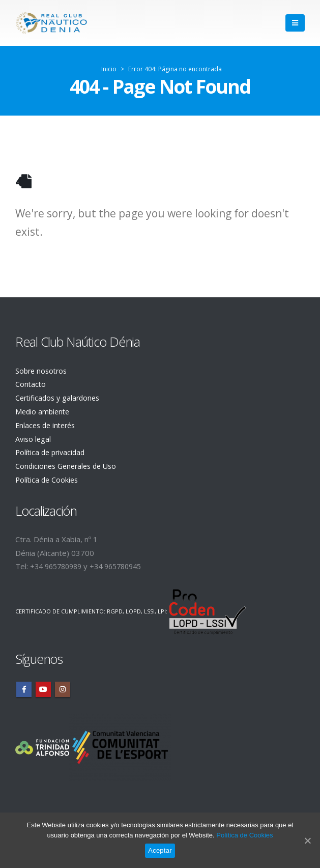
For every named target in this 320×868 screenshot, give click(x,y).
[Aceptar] (307, 841)
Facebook (24, 687)
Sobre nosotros (43, 371)
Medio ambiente (44, 410)
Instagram (63, 687)
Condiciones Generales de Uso (69, 464)
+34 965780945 (124, 564)
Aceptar (160, 850)
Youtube (43, 687)
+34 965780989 (59, 564)
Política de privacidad (52, 451)
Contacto (31, 384)
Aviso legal (34, 437)
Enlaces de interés (48, 424)
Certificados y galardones (60, 397)
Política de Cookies (48, 478)
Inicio (109, 69)
